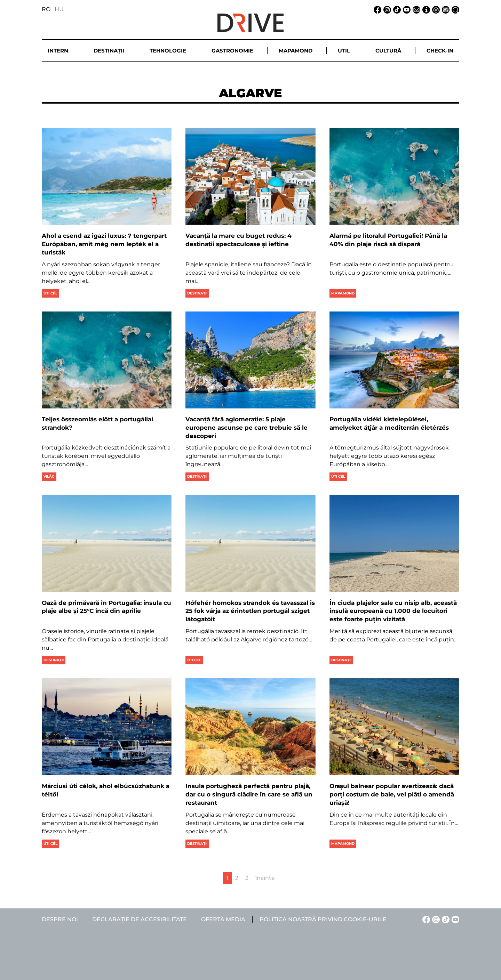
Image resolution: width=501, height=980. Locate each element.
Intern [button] (58, 51)
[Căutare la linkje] (454, 9)
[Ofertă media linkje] (445, 9)
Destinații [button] (109, 51)
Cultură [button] (388, 51)
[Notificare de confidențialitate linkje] (435, 9)
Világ (49, 476)
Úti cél (50, 293)
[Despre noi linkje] (425, 9)
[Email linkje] (415, 9)
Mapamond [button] (296, 51)
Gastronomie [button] (232, 51)
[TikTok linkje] (396, 9)
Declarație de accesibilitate (140, 919)
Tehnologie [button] (168, 51)
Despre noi (60, 919)
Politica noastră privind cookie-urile (323, 919)
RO (46, 9)
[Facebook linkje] (376, 9)
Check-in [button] (440, 51)
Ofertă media (223, 919)
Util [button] (344, 51)
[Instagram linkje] (386, 9)
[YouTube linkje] (406, 9)
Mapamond (343, 293)
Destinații (197, 293)
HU (59, 9)
